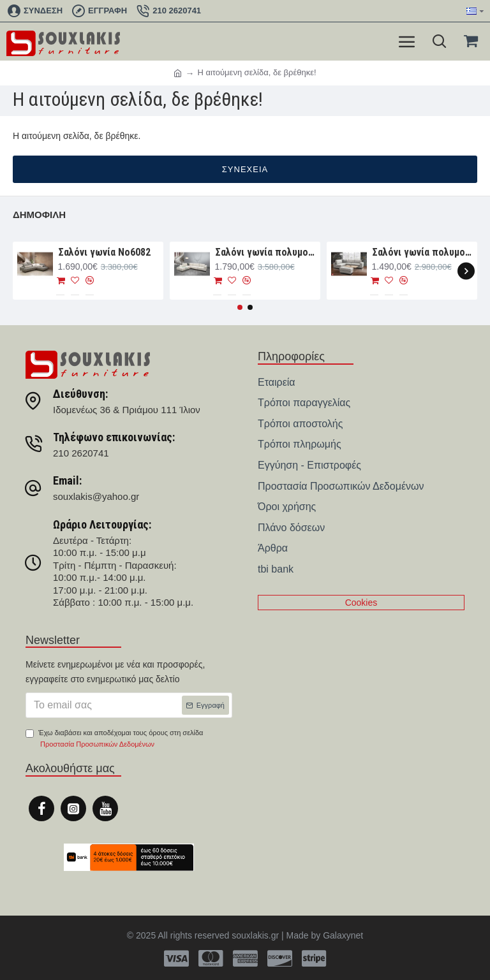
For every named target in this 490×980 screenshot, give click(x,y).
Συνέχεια (245, 169)
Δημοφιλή (39, 215)
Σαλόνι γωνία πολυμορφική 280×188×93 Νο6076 (423, 252)
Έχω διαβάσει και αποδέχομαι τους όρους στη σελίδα (114, 739)
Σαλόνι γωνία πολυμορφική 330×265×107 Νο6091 (266, 252)
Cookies (361, 603)
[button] (466, 271)
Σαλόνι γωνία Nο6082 (104, 252)
